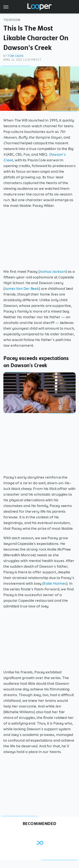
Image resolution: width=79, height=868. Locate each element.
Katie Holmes (55, 583)
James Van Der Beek (22, 289)
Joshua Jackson (53, 272)
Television (12, 20)
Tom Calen (15, 56)
